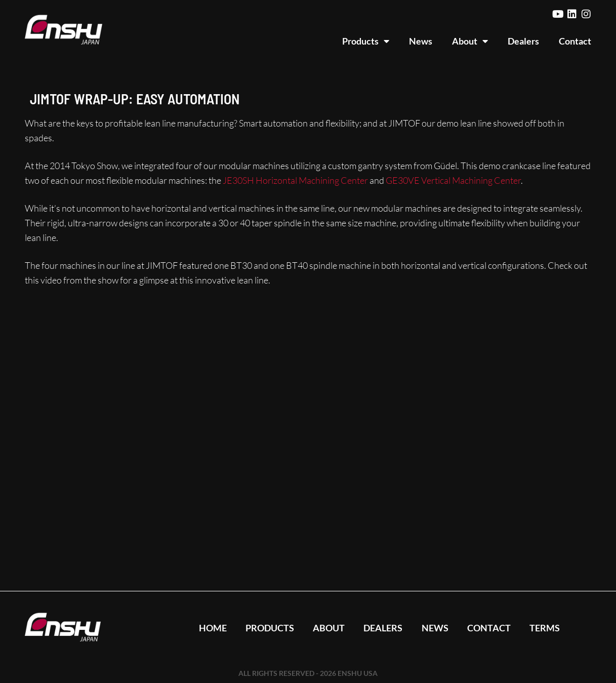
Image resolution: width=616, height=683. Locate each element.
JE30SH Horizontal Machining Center (295, 180)
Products (366, 41)
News (421, 41)
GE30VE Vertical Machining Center (453, 180)
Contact (575, 41)
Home (210, 628)
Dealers (523, 41)
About (470, 41)
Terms (547, 628)
